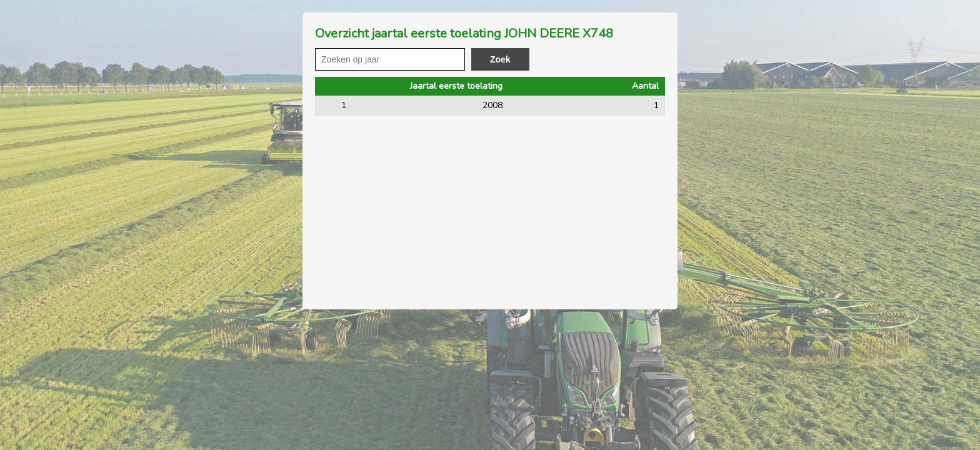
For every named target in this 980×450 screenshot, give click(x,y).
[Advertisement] (490, 209)
